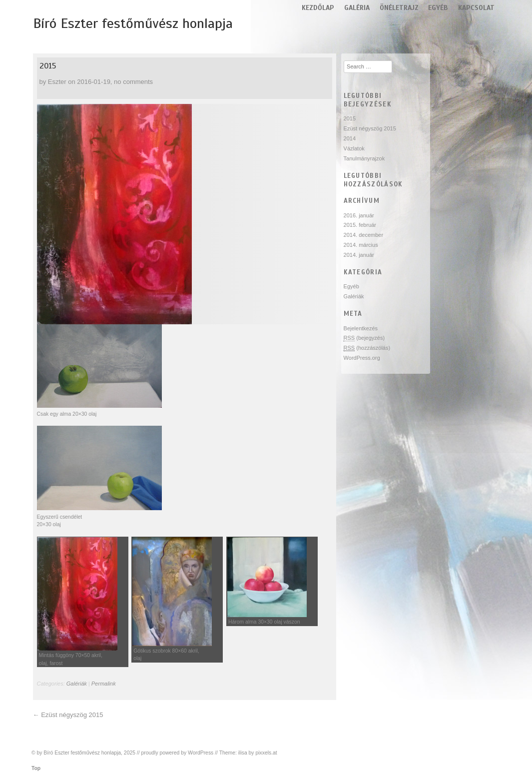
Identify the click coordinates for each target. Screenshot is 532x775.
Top (36, 768)
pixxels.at (266, 753)
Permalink (104, 684)
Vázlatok (354, 148)
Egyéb (438, 8)
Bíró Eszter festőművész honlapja (133, 23)
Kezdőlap (318, 8)
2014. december (364, 235)
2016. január (359, 215)
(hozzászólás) (367, 348)
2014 (350, 138)
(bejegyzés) (364, 338)
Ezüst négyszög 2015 (72, 715)
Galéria (357, 8)
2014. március (361, 245)
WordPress (201, 753)
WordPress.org (362, 358)
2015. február (360, 225)
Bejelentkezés (361, 328)
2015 (48, 66)
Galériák (77, 684)
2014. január (359, 255)
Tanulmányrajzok (364, 158)
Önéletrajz (399, 8)
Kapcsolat (476, 8)
